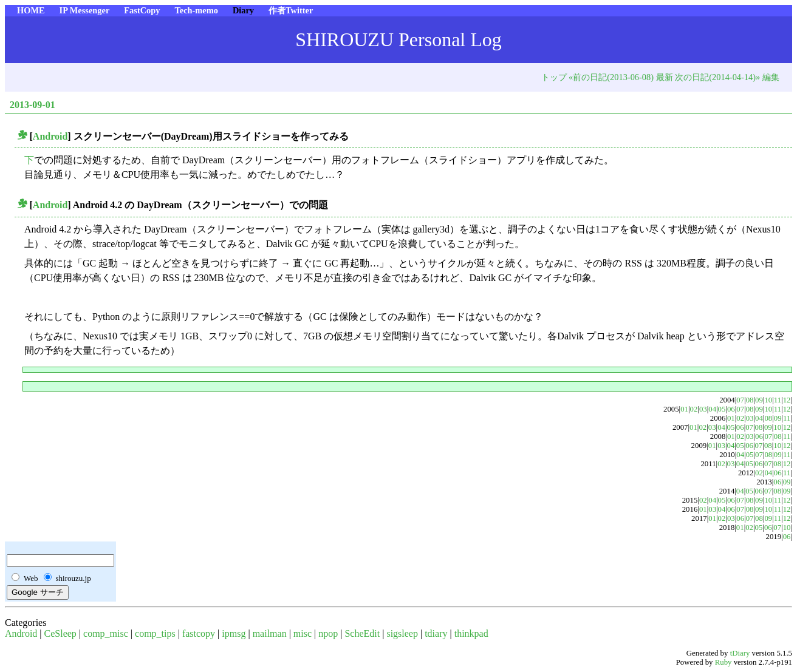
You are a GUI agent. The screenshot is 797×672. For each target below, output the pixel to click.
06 (731, 409)
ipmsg (234, 633)
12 (787, 400)
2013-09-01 (32, 105)
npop (328, 633)
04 (712, 409)
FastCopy (142, 10)
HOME (31, 10)
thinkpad (471, 633)
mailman (270, 633)
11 (778, 400)
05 (722, 409)
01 (684, 409)
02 (694, 409)
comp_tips (155, 633)
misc (303, 633)
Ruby (723, 662)
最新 (665, 77)
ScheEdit (362, 633)
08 (750, 400)
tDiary (740, 653)
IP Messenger (85, 10)
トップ (554, 77)
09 (759, 400)
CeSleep (60, 633)
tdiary (436, 633)
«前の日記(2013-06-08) (611, 77)
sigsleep (402, 633)
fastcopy (199, 633)
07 (740, 400)
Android (50, 136)
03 (703, 409)
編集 (771, 77)
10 (768, 400)
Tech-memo (196, 10)
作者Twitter (291, 10)
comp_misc (106, 633)
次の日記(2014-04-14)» (717, 77)
